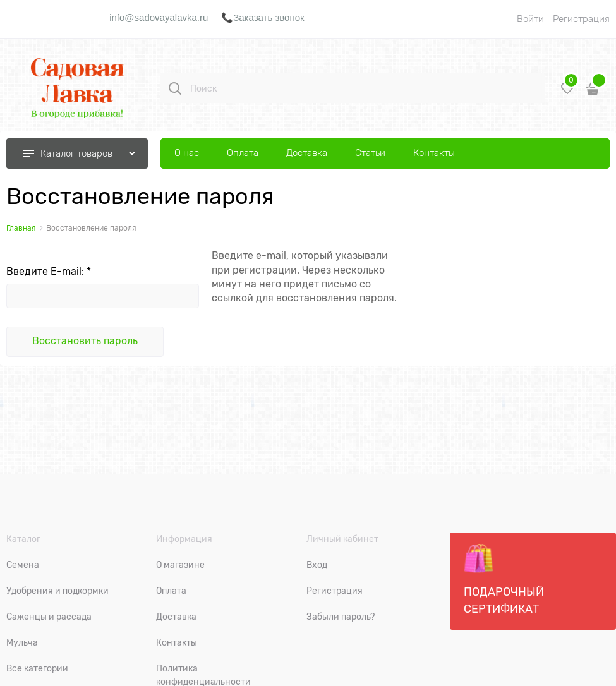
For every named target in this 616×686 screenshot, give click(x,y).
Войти (530, 19)
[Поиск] (175, 88)
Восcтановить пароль (85, 341)
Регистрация (581, 19)
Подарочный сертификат (504, 579)
